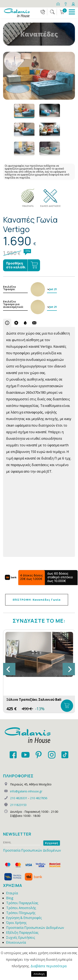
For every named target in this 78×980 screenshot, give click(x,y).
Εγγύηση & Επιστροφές (24, 918)
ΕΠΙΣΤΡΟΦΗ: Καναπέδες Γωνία (37, 600)
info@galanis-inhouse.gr (26, 791)
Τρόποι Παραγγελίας (22, 903)
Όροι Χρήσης (16, 923)
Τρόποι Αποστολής (21, 908)
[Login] (73, 3)
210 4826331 (19, 798)
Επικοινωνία (16, 942)
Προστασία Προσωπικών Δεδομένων (32, 850)
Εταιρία (12, 893)
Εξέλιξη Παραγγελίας (22, 933)
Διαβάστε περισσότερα (49, 966)
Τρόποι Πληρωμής (21, 913)
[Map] (66, 3)
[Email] (58, 3)
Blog (10, 898)
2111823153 (18, 805)
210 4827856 (39, 798)
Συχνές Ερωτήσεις (21, 937)
